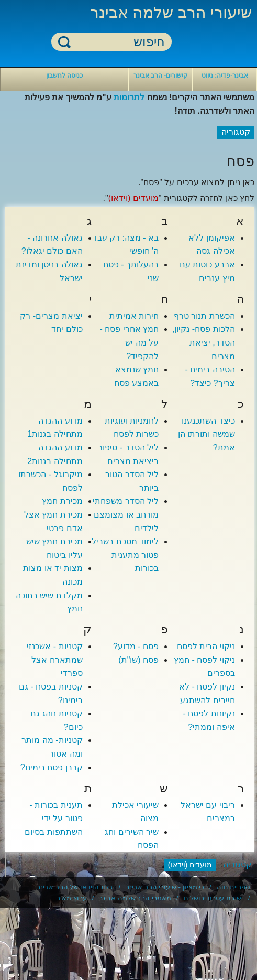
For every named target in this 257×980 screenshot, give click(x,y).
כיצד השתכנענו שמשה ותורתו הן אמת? (206, 434)
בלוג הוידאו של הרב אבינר (75, 887)
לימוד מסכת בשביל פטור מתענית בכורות (125, 555)
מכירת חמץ (62, 501)
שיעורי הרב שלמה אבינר (171, 12)
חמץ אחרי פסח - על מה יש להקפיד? (129, 342)
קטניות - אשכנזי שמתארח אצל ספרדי (54, 660)
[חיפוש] (118, 42)
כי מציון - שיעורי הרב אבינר (165, 887)
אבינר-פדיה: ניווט (225, 76)
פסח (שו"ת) (138, 660)
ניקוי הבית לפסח (206, 646)
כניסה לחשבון (64, 76)
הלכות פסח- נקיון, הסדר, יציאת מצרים (204, 342)
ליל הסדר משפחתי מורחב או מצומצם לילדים (126, 514)
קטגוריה (237, 864)
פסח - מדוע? (136, 646)
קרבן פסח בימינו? (52, 767)
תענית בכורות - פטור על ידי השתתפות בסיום (53, 819)
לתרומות (129, 97)
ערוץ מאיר (72, 898)
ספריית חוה (233, 887)
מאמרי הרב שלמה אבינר (135, 898)
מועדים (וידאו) (133, 198)
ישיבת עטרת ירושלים (213, 898)
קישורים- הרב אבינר (161, 76)
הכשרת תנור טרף (204, 316)
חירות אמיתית (134, 316)
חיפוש (64, 42)
